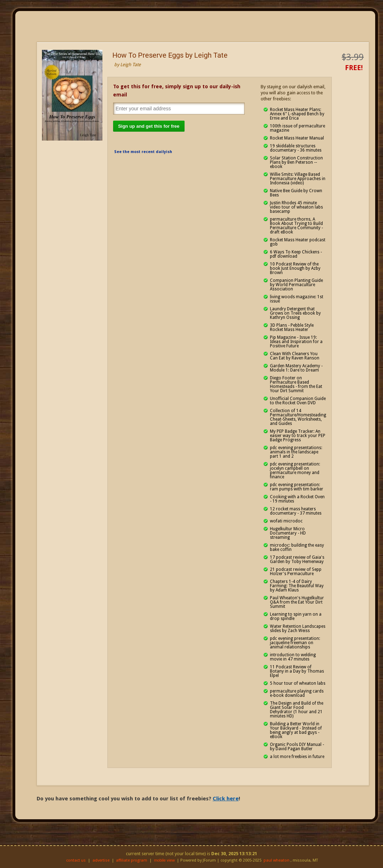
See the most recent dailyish (143, 152)
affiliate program (132, 860)
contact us (76, 860)
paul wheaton (276, 860)
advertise (101, 860)
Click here (226, 799)
